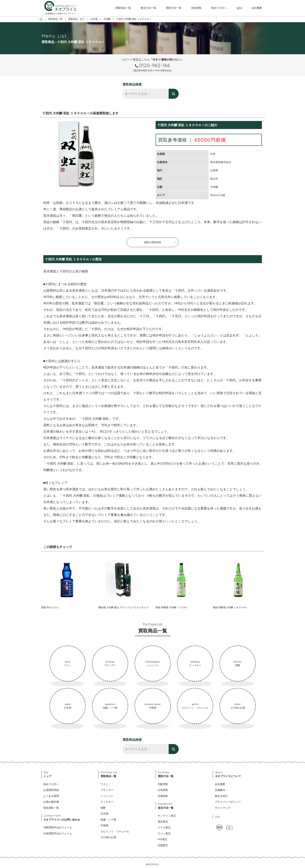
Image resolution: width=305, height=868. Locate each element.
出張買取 (163, 790)
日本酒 (104, 814)
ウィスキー (107, 802)
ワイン (104, 784)
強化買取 (196, 8)
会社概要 (257, 8)
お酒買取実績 (51, 790)
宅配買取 (163, 784)
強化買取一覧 (51, 808)
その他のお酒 (108, 837)
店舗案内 (220, 790)
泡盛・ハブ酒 (108, 820)
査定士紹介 (221, 796)
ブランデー (107, 790)
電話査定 (163, 822)
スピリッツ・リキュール (115, 831)
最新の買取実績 (153, 242)
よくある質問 (51, 796)
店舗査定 (163, 845)
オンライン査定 (167, 816)
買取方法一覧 (174, 8)
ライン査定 (164, 833)
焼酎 (103, 808)
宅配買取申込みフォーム (58, 827)
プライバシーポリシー (228, 802)
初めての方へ (219, 8)
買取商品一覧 (123, 8)
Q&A (239, 8)
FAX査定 (163, 839)
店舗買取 (163, 796)
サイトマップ (223, 808)
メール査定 (164, 827)
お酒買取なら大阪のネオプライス (60, 14)
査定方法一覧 (148, 8)
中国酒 (104, 825)
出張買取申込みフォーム (58, 833)
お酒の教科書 (51, 802)
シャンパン (107, 796)
